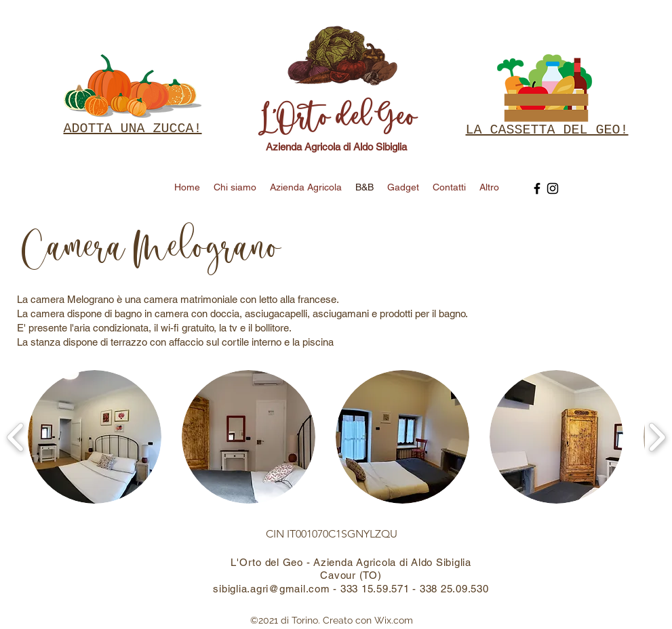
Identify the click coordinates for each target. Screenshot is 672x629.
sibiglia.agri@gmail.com (271, 589)
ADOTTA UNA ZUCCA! (133, 128)
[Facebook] (537, 188)
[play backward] (16, 437)
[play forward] (657, 437)
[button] (95, 437)
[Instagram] (553, 188)
